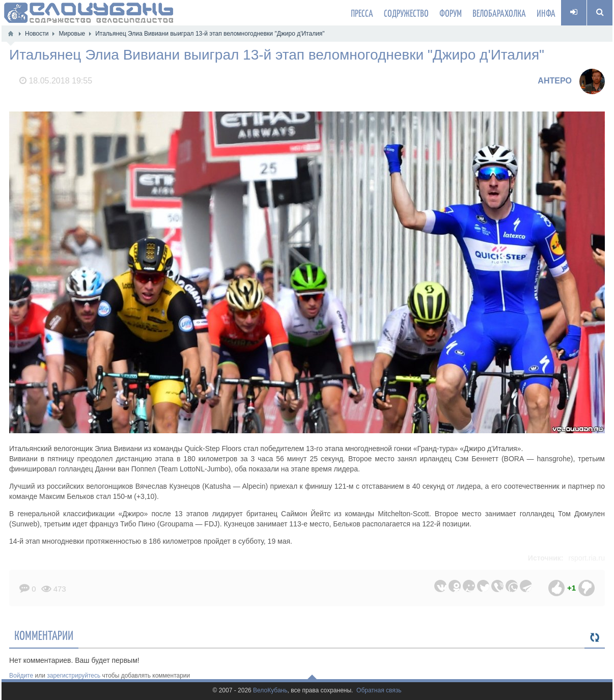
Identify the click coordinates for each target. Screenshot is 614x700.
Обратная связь (379, 691)
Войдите (21, 676)
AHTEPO (555, 81)
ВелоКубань (270, 691)
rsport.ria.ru (587, 558)
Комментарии (44, 635)
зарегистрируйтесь (74, 676)
